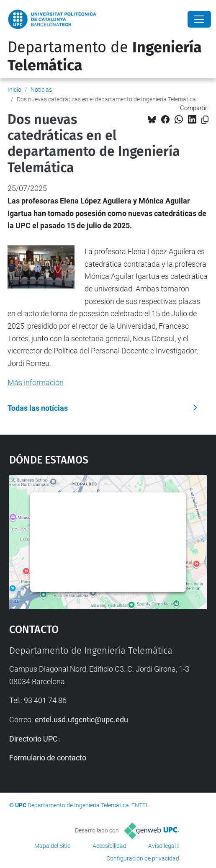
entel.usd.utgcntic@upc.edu (81, 720)
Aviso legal (162, 846)
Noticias (41, 90)
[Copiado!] (205, 120)
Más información (36, 382)
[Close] (199, 19)
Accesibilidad (109, 846)
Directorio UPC (33, 739)
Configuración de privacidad (143, 858)
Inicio (14, 90)
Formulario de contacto (48, 758)
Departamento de (105, 56)
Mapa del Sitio (53, 846)
